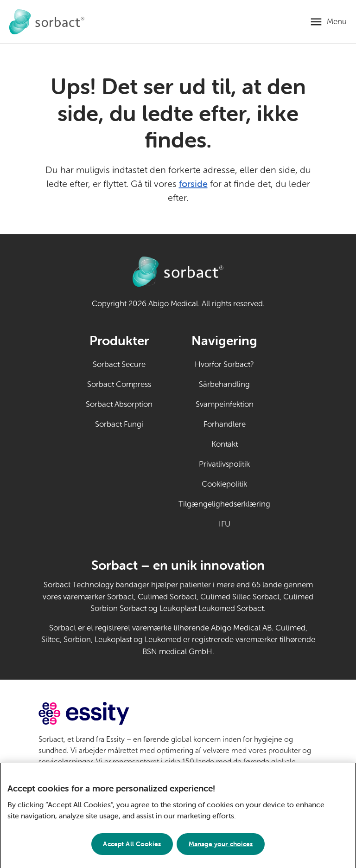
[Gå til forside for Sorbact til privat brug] (47, 22)
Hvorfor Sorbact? (224, 364)
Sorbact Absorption (119, 404)
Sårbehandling (224, 384)
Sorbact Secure (119, 364)
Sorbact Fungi (119, 424)
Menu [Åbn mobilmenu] (337, 22)
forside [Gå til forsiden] (193, 183)
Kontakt (225, 444)
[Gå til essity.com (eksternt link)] (100, 713)
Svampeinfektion (225, 404)
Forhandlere (225, 424)
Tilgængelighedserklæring (224, 504)
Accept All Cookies (132, 848)
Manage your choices (221, 848)
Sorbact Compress (119, 384)
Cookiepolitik (224, 484)
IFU (245, 523)
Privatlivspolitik (224, 464)
